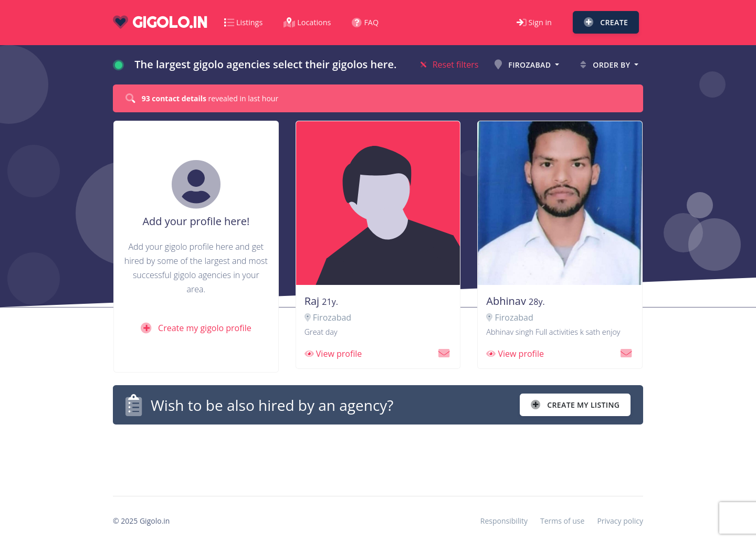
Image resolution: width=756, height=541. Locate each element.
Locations (307, 22)
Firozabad (524, 65)
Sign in (534, 22)
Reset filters (450, 65)
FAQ (365, 22)
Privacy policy (620, 521)
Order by (606, 65)
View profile (333, 354)
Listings (243, 22)
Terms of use (562, 521)
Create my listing (575, 405)
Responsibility (504, 521)
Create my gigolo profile (196, 328)
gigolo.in (160, 22)
